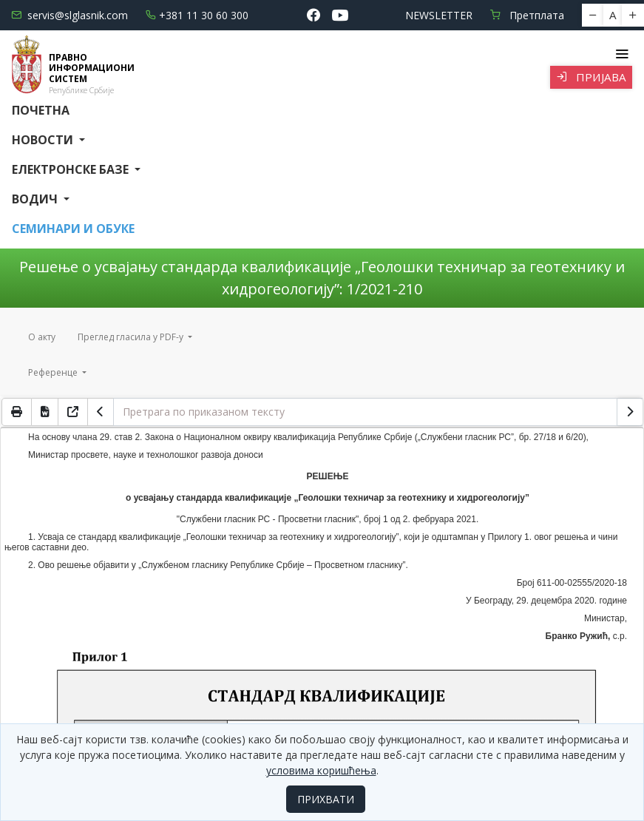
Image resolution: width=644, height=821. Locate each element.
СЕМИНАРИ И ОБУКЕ (73, 229)
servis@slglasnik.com (70, 15)
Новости (44, 140)
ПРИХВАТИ (326, 799)
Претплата (527, 15)
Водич (36, 199)
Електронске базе (72, 169)
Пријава (591, 77)
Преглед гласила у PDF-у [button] (132, 337)
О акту (42, 337)
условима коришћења (321, 770)
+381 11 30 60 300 (197, 15)
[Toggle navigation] (621, 54)
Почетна (41, 110)
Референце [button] (54, 372)
